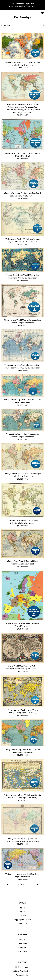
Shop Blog (23, 943)
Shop (23, 908)
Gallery (23, 916)
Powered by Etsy (23, 975)
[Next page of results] (37, 885)
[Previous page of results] (8, 885)
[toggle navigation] (3, 13)
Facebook (23, 947)
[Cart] (42, 14)
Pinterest (22, 939)
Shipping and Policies (23, 920)
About (23, 912)
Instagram (23, 951)
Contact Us (23, 923)
